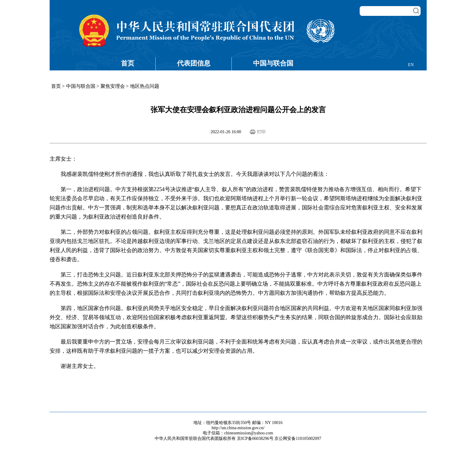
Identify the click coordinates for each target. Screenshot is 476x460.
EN (411, 65)
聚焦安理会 (113, 86)
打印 (261, 132)
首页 (128, 63)
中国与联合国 (273, 63)
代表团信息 (194, 63)
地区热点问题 (145, 86)
